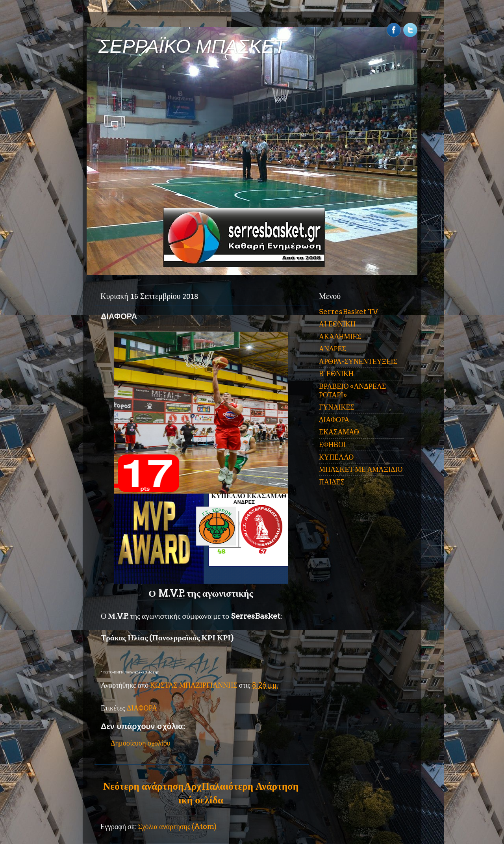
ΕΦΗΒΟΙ (332, 444)
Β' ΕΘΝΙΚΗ (336, 374)
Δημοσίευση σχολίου (141, 743)
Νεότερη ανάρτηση (143, 786)
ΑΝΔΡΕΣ (333, 349)
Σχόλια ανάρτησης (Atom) (177, 826)
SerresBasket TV (348, 312)
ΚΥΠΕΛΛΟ (336, 457)
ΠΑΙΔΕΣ (332, 482)
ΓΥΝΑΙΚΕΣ (337, 407)
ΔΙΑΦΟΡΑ (142, 708)
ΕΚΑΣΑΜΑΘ (339, 432)
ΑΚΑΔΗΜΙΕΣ (340, 337)
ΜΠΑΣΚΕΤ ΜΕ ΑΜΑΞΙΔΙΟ (361, 469)
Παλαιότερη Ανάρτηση (250, 786)
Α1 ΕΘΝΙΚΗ (337, 324)
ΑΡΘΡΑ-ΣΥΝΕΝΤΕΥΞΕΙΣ (358, 361)
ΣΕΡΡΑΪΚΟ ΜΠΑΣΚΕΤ (192, 46)
